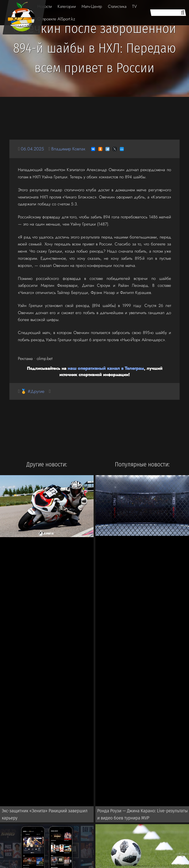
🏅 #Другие (33, 391)
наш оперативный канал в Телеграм (96, 368)
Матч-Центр (92, 6)
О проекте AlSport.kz (56, 19)
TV (134, 6)
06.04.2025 (33, 149)
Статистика (117, 6)
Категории (67, 6)
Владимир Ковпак (71, 149)
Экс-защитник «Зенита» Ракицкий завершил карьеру (43, 815)
